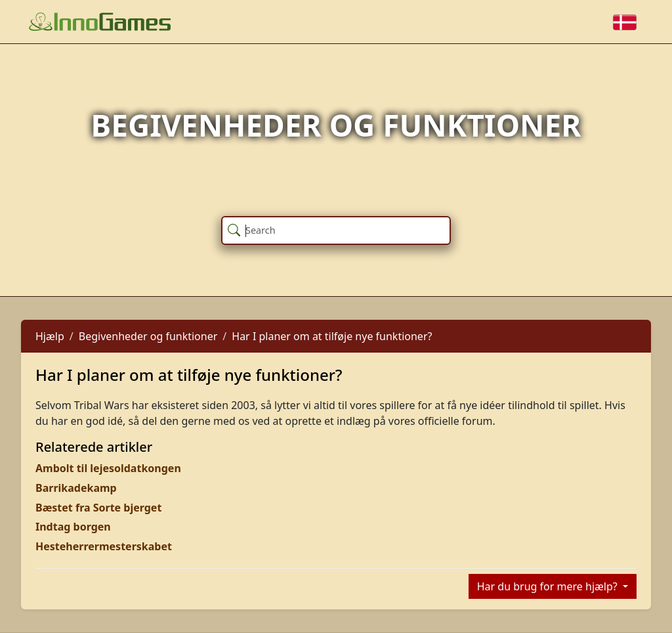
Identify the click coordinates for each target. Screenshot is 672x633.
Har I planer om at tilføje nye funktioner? (332, 336)
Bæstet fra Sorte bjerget (98, 508)
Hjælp (50, 336)
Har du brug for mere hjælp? (549, 586)
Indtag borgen (73, 527)
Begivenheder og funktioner (148, 336)
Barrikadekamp (76, 488)
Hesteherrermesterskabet (104, 546)
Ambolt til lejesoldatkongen (108, 468)
